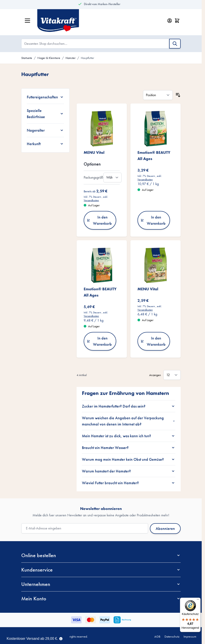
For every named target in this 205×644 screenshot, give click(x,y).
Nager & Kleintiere (49, 58)
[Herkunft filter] (45, 144)
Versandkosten (91, 200)
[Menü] (198, 600)
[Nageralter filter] (45, 130)
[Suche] (175, 44)
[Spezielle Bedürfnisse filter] (45, 114)
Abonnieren (165, 528)
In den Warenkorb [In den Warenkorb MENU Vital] (99, 220)
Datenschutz (172, 636)
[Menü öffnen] (27, 21)
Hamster (71, 58)
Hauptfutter (87, 58)
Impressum (190, 636)
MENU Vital (94, 152)
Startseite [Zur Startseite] (27, 58)
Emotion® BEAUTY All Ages (154, 155)
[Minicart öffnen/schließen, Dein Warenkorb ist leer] (177, 21)
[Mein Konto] (170, 21)
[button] (101, 555)
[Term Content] (61, 638)
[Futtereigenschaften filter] (45, 97)
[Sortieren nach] (158, 95)
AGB (157, 636)
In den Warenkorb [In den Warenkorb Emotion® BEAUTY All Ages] (153, 220)
